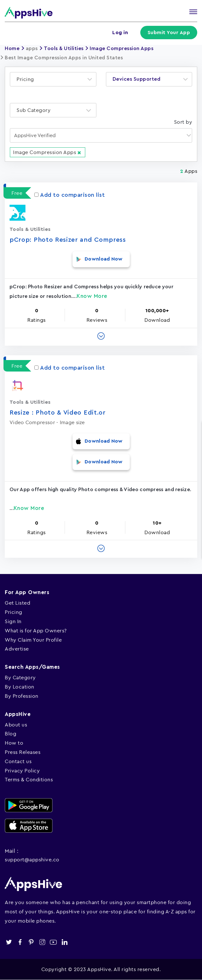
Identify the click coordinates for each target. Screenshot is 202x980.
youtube (53, 942)
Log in (120, 33)
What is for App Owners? (36, 630)
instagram (42, 942)
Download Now (104, 259)
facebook (20, 942)
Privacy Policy (22, 770)
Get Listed (17, 603)
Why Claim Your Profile (33, 640)
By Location (20, 687)
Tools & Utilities (64, 48)
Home (12, 48)
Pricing (14, 612)
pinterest (31, 942)
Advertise (17, 649)
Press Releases (23, 752)
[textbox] (27, 79)
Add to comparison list (70, 195)
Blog (10, 733)
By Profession (22, 696)
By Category (20, 677)
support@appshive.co (32, 859)
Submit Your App (169, 33)
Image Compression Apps (122, 48)
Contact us (18, 761)
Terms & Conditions (29, 779)
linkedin (64, 942)
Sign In (13, 621)
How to (14, 743)
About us (16, 725)
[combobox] (53, 79)
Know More (92, 296)
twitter (9, 942)
